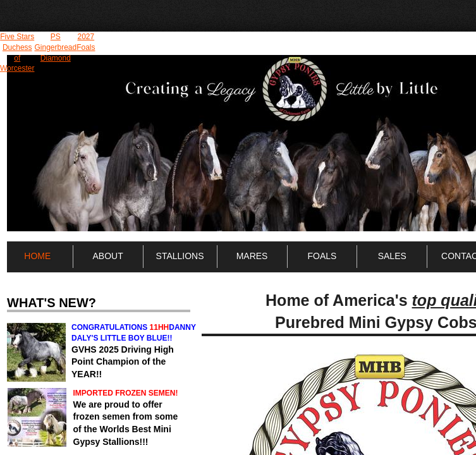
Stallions (180, 256)
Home (37, 256)
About (108, 256)
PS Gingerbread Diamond (55, 47)
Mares (252, 256)
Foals (322, 256)
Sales (392, 256)
